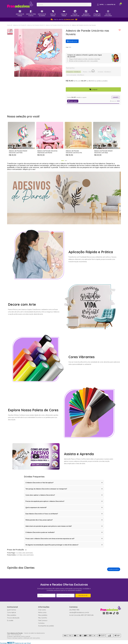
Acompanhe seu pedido (46, 626)
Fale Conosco (43, 620)
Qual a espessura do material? (64, 507)
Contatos (41, 623)
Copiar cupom (73, 101)
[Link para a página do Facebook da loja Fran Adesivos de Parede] (107, 613)
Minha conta (42, 612)
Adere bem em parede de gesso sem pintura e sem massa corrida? (64, 526)
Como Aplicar (12, 612)
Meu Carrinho (43, 618)
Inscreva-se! (83, 596)
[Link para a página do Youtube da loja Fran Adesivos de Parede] (111, 613)
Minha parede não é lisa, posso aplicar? (64, 520)
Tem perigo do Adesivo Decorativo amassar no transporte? (64, 489)
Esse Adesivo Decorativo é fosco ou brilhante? (64, 514)
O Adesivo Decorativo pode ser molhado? (64, 532)
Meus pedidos (12, 615)
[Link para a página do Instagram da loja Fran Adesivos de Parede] (104, 613)
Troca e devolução (13, 618)
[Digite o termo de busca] (62, 5)
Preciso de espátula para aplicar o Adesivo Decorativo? (64, 501)
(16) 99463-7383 (74, 610)
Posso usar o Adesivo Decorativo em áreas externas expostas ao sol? (64, 539)
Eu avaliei (10, 620)
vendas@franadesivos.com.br (79, 612)
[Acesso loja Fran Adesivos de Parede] (106, 5)
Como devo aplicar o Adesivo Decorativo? (64, 495)
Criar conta (42, 610)
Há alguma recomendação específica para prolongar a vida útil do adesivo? (64, 545)
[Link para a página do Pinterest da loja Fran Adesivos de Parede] (117, 613)
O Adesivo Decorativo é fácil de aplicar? (64, 483)
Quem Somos (12, 610)
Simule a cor (72, 41)
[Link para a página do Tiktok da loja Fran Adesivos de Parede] (114, 613)
